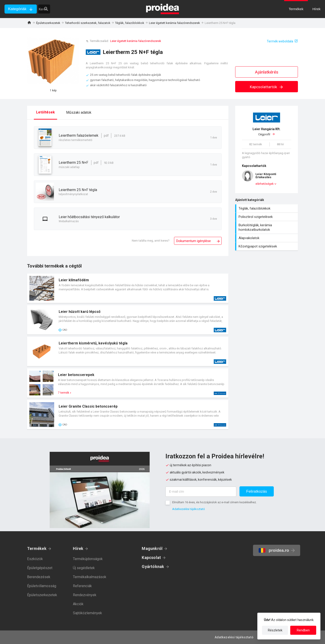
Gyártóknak (153, 567)
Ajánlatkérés (267, 72)
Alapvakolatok (267, 238)
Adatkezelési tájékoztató (189, 509)
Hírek (78, 548)
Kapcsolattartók (267, 87)
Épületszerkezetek (48, 23)
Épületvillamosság (42, 586)
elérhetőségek (265, 184)
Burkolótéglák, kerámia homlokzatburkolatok (267, 227)
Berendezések (39, 577)
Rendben (303, 630)
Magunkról (152, 548)
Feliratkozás (257, 491)
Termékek (37, 548)
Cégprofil (267, 132)
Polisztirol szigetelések (267, 217)
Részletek (275, 630)
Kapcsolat (151, 557)
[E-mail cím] (201, 492)
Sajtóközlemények (87, 613)
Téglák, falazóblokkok (130, 23)
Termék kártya (128, 288)
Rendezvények (85, 595)
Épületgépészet (40, 568)
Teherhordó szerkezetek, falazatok (88, 23)
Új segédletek (84, 568)
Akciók (78, 604)
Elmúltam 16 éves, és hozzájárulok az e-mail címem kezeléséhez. (214, 502)
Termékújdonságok (88, 559)
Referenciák (82, 586)
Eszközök (35, 559)
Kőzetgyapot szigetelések (267, 246)
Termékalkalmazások (90, 577)
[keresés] (65, 9)
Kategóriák (17, 9)
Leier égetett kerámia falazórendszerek (174, 23)
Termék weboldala (280, 41)
